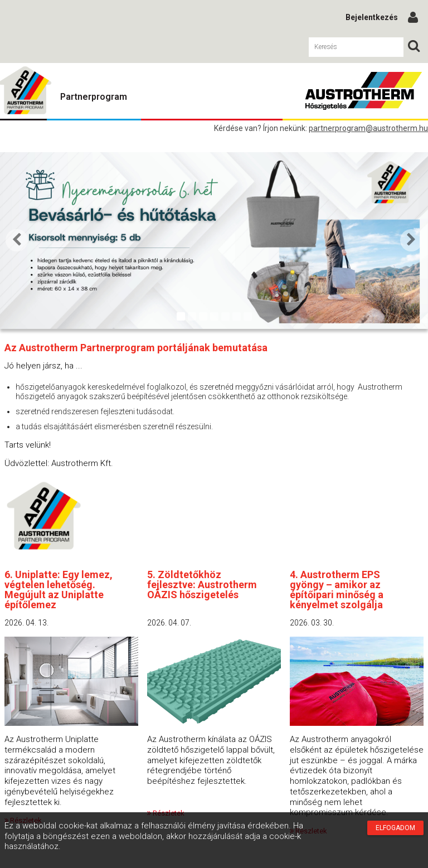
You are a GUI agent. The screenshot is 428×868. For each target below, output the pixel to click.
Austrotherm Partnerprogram (363, 91)
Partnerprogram (94, 97)
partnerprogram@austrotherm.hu (368, 128)
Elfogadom (395, 828)
